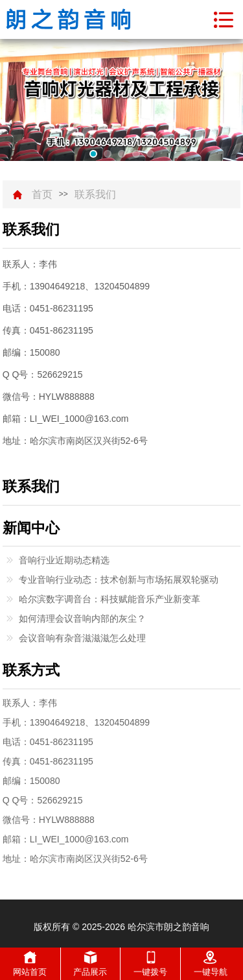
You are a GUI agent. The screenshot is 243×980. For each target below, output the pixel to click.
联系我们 (95, 195)
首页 (42, 195)
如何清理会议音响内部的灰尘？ (82, 619)
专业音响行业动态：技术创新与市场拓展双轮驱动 (119, 580)
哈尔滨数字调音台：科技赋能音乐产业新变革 (110, 599)
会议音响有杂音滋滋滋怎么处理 (82, 638)
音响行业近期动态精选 (64, 560)
